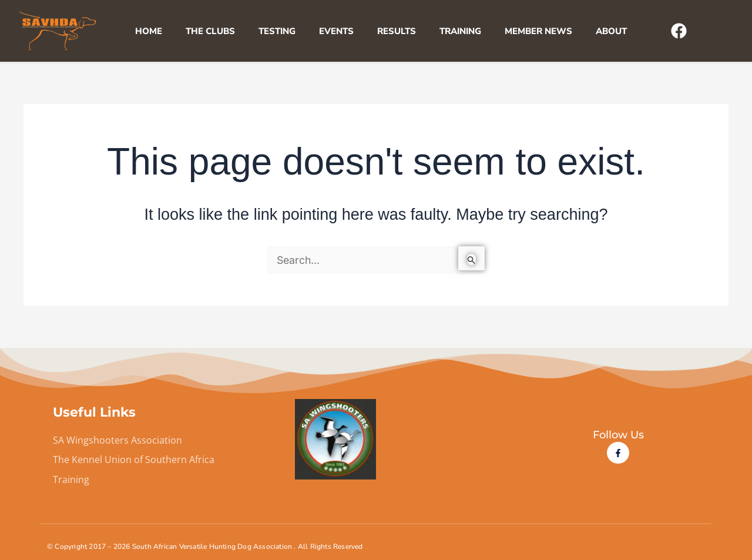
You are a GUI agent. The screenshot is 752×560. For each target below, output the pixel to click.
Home (149, 31)
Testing (277, 31)
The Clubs (210, 31)
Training (460, 31)
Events (336, 31)
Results (397, 31)
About (611, 31)
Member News (538, 31)
